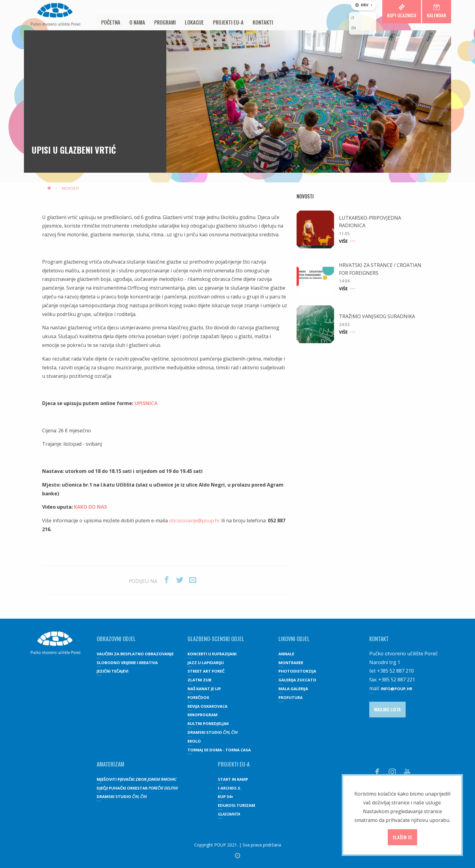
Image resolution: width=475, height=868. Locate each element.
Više (346, 241)
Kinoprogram (203, 715)
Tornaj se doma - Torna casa (219, 750)
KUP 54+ (226, 796)
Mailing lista (387, 709)
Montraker (291, 663)
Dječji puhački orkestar (137, 788)
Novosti (70, 188)
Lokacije (194, 22)
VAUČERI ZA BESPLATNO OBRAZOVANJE (135, 654)
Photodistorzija (297, 671)
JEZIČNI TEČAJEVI (113, 671)
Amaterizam (110, 764)
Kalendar (437, 11)
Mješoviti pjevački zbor (137, 779)
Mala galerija (293, 689)
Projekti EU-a (228, 22)
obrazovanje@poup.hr (194, 520)
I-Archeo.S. (230, 788)
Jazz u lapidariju (206, 663)
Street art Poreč (206, 671)
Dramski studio (213, 732)
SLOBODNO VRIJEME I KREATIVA (127, 663)
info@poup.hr (397, 689)
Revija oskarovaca (208, 706)
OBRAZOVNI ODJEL (116, 639)
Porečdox (198, 697)
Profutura (291, 697)
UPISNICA (146, 403)
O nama (137, 22)
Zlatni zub (199, 680)
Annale (286, 654)
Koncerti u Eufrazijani (212, 654)
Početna (111, 22)
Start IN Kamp (233, 779)
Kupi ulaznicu (402, 11)
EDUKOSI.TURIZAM (236, 805)
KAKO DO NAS (90, 507)
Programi (165, 22)
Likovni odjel (294, 639)
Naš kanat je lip (204, 689)
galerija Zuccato (297, 680)
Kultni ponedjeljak (208, 723)
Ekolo (194, 741)
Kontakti (263, 22)
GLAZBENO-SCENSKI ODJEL (216, 639)
